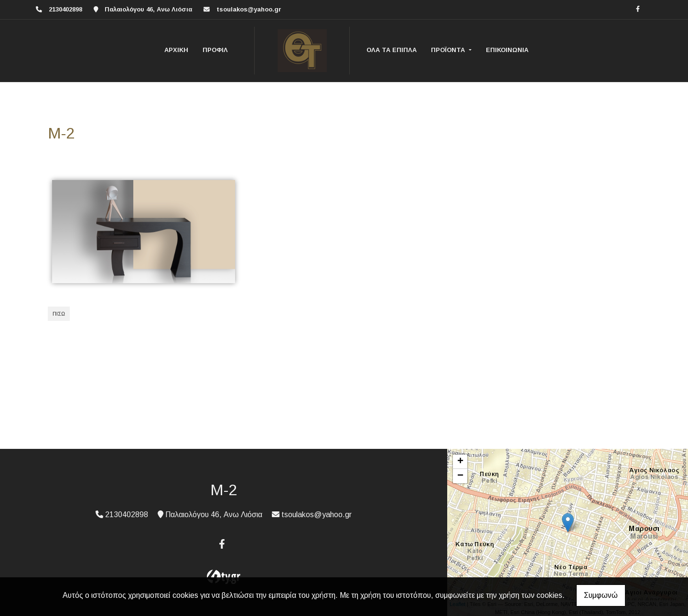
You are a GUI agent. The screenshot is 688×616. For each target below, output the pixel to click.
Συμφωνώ (601, 595)
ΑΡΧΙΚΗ (176, 50)
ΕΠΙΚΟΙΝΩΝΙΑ (507, 50)
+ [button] (460, 462)
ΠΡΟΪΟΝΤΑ (449, 50)
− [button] (460, 476)
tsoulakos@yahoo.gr (249, 9)
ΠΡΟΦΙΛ (215, 50)
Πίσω (59, 314)
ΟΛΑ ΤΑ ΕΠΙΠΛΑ (392, 50)
